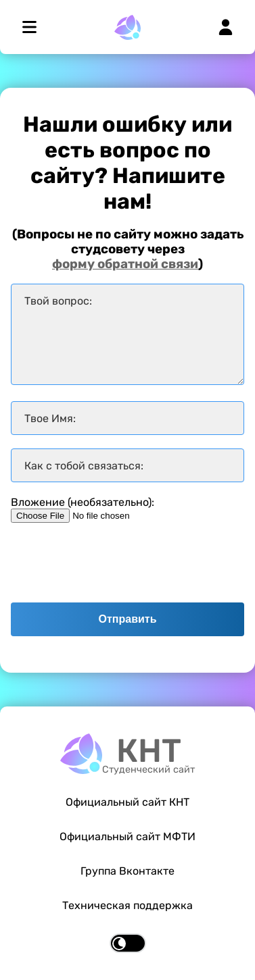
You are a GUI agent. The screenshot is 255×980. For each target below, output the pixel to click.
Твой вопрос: (58, 301)
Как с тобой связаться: (84, 466)
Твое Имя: (50, 418)
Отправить (128, 619)
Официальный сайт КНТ (127, 802)
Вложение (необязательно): (83, 502)
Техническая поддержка (127, 905)
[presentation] (114, 563)
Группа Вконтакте (127, 871)
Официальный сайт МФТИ (127, 836)
